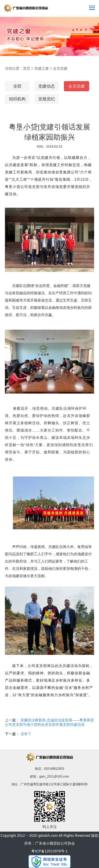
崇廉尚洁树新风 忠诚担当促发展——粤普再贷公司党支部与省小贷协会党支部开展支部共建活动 (49, 722)
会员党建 (60, 68)
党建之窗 (42, 68)
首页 (27, 68)
